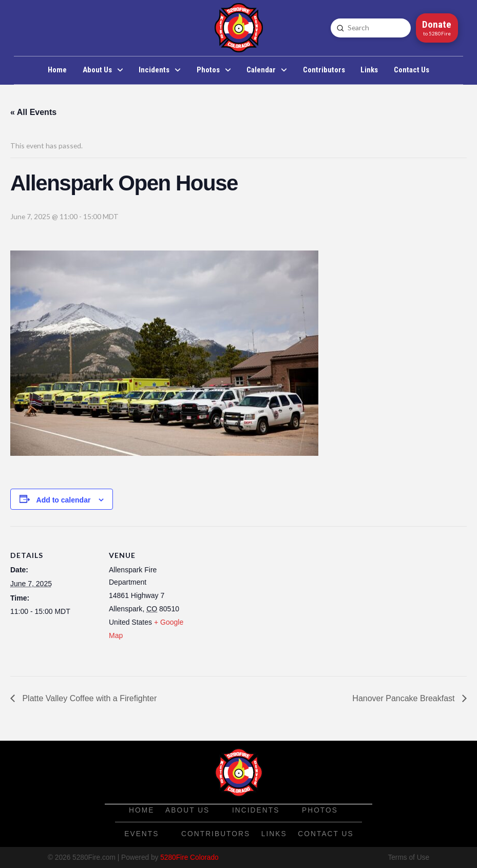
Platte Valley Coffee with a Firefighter (88, 698)
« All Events (33, 112)
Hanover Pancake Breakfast (405, 698)
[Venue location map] (262, 597)
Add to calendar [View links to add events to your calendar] (64, 500)
